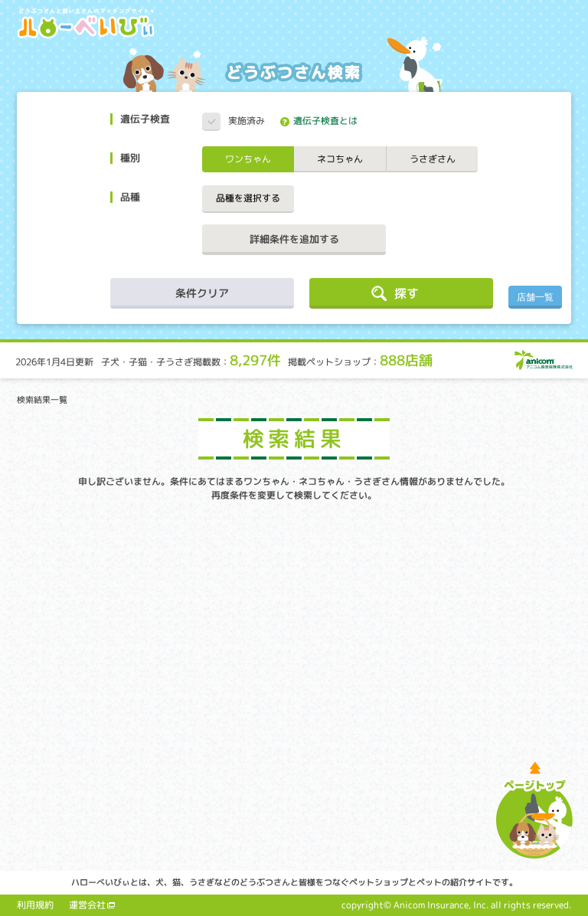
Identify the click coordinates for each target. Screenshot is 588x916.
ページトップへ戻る (534, 810)
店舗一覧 (535, 297)
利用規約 (35, 905)
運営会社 (87, 905)
